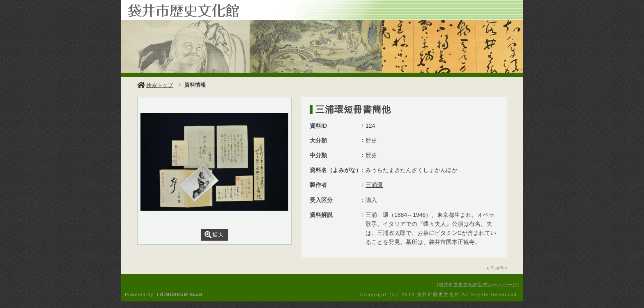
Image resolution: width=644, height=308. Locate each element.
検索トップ (155, 85)
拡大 (214, 235)
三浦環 (374, 185)
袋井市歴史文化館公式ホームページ (478, 285)
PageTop (499, 268)
